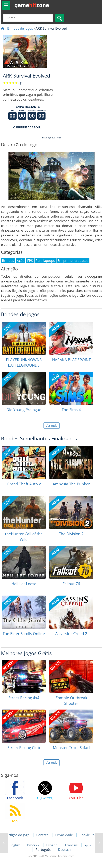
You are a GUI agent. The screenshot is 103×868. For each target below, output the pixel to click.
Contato (42, 835)
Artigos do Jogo (18, 835)
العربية (89, 845)
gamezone (32, 5)
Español (53, 845)
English (15, 845)
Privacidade (64, 835)
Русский (34, 845)
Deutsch (64, 850)
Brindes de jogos (20, 28)
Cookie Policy (90, 835)
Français (72, 845)
